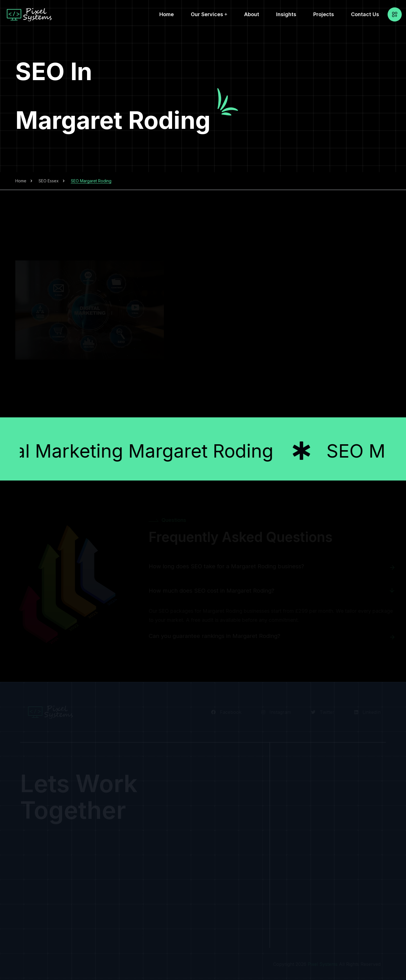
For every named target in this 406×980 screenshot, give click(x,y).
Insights (286, 14)
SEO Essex (49, 181)
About (252, 14)
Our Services (207, 14)
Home (167, 14)
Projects (324, 14)
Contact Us (365, 14)
